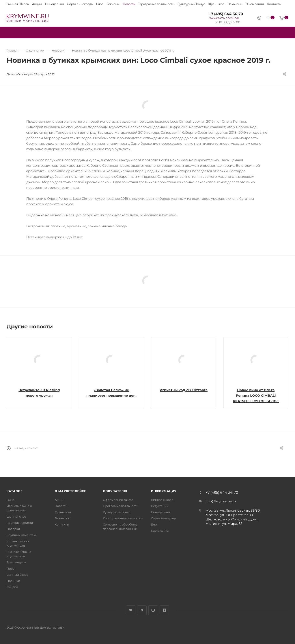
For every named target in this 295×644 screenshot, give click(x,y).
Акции (37, 4)
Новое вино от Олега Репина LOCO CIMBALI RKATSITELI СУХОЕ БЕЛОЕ (256, 395)
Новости (129, 4)
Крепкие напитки (20, 523)
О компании (255, 4)
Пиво (11, 568)
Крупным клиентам (21, 535)
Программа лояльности (156, 4)
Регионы (113, 4)
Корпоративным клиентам (123, 518)
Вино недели (16, 562)
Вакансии (235, 4)
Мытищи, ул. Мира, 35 (224, 524)
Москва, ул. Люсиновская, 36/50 (233, 510)
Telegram (142, 610)
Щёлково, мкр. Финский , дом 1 (232, 519)
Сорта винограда (80, 4)
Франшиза (216, 4)
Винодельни (55, 4)
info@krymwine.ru (221, 501)
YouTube (153, 610)
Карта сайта (160, 531)
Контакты (274, 4)
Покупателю (115, 491)
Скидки (12, 587)
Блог (100, 4)
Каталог (15, 491)
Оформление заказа (118, 500)
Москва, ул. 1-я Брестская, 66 (230, 515)
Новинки (13, 581)
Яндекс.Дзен (164, 610)
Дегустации (160, 506)
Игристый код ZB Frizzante (184, 390)
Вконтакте (131, 610)
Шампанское (16, 516)
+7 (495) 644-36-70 (226, 14)
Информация (164, 491)
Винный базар (17, 575)
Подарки (13, 529)
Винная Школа (18, 4)
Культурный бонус (191, 4)
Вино (11, 500)
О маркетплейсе (70, 491)
